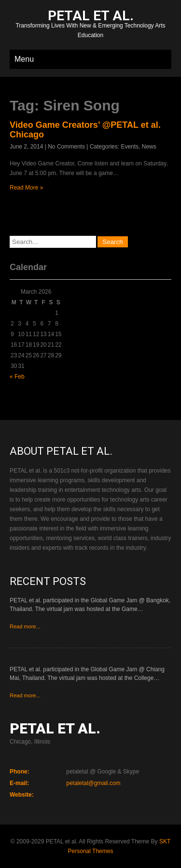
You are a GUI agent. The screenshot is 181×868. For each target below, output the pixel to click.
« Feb (17, 377)
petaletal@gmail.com (93, 783)
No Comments (66, 147)
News (149, 147)
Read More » (26, 188)
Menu (24, 59)
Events (130, 147)
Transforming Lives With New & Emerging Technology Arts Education (90, 25)
